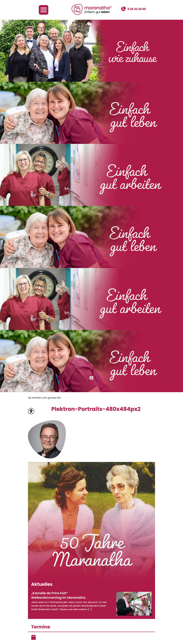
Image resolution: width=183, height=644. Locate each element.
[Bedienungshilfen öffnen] (31, 411)
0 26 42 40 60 (133, 9)
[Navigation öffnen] (44, 10)
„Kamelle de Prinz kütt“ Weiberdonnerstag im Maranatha (58, 595)
